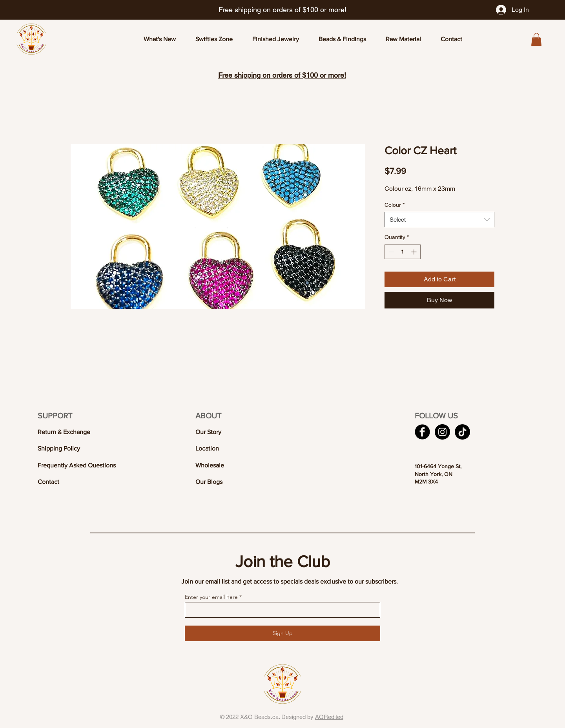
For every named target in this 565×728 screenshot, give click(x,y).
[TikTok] (462, 432)
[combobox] (439, 220)
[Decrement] (391, 252)
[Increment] (415, 252)
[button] (536, 39)
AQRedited (329, 717)
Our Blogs (209, 482)
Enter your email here (211, 597)
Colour (395, 205)
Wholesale (210, 465)
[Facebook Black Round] (422, 432)
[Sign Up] (282, 633)
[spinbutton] (403, 252)
